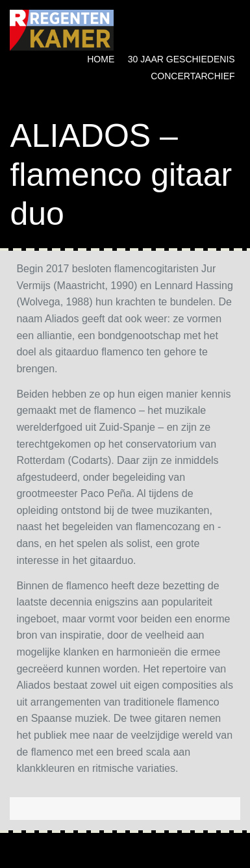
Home (101, 59)
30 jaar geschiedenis (181, 59)
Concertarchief (193, 76)
